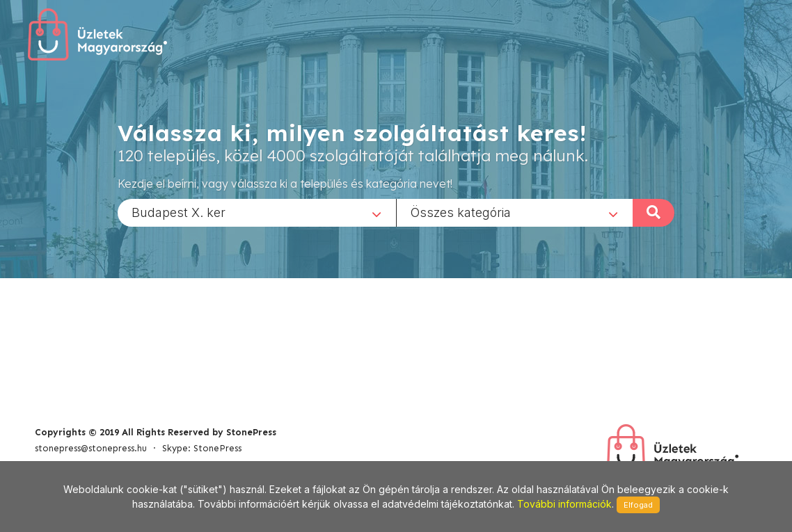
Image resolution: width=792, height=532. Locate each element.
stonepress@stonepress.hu (91, 448)
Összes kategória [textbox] (461, 212)
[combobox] (257, 212)
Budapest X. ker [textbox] (179, 212)
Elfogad (638, 505)
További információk (564, 504)
